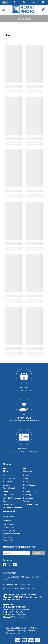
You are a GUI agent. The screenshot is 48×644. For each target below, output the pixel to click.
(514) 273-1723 (18, 577)
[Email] (16, 553)
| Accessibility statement (24, 631)
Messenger (8, 585)
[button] (5, 2)
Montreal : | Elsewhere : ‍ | (24, 581)
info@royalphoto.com (22, 585)
